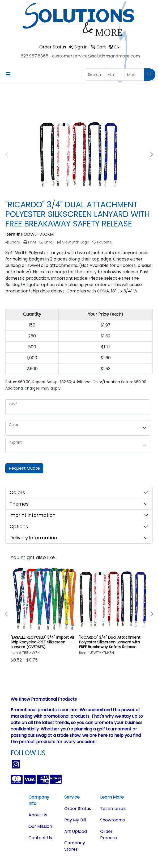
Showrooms (112, 820)
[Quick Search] (93, 75)
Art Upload (76, 831)
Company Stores (75, 846)
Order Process (108, 835)
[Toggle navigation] (8, 75)
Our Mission (40, 826)
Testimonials (113, 809)
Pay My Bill (75, 820)
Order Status (78, 809)
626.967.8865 (35, 56)
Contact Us (40, 838)
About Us (38, 815)
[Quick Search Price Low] (115, 75)
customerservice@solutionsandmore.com (96, 56)
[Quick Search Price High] (134, 75)
